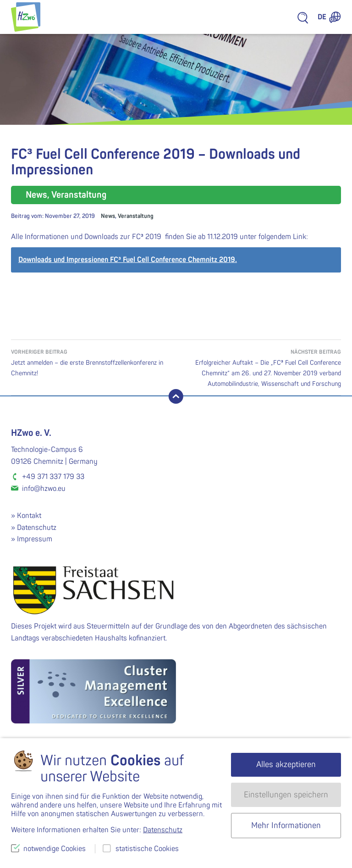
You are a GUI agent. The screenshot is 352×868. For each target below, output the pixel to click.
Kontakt (29, 516)
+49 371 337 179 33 (53, 477)
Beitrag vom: (53, 216)
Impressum (35, 539)
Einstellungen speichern (286, 795)
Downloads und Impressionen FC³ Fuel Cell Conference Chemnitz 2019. (128, 260)
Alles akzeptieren (286, 765)
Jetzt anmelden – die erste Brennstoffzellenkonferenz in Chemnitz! (93, 362)
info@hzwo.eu (44, 489)
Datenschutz (37, 528)
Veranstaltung (136, 216)
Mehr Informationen (286, 826)
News (108, 216)
